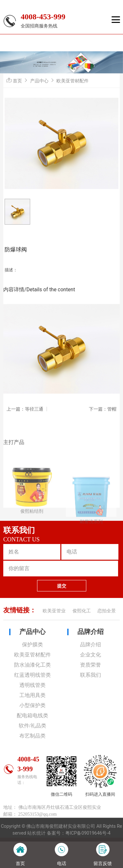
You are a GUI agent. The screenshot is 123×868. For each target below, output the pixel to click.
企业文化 (91, 655)
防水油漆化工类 (32, 665)
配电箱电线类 (32, 715)
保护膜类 (32, 645)
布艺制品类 (32, 736)
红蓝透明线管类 (32, 675)
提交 (62, 586)
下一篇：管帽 (103, 409)
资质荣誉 (91, 665)
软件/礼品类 (32, 726)
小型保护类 (32, 705)
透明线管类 (32, 685)
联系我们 (91, 675)
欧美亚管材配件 (72, 81)
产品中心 (39, 81)
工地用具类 (32, 695)
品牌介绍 (91, 632)
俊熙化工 (82, 611)
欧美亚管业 (54, 611)
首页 (17, 81)
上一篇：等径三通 (25, 409)
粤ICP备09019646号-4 (88, 833)
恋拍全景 (107, 611)
